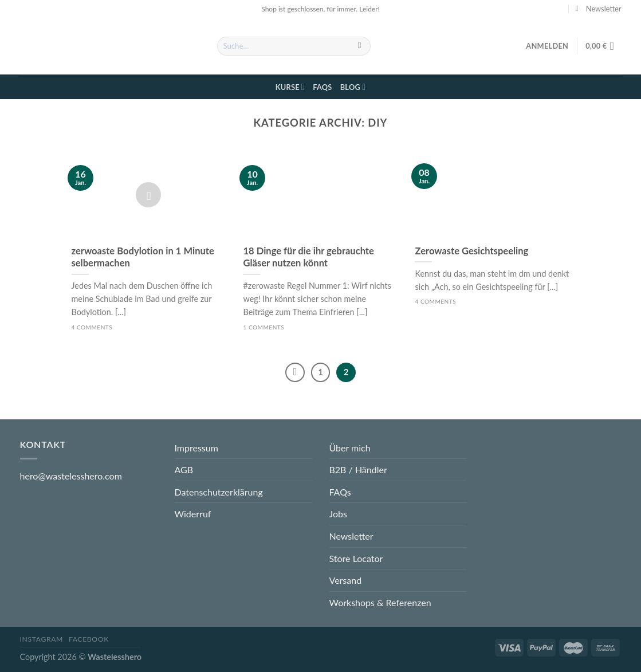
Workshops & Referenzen (380, 602)
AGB (184, 469)
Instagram (42, 639)
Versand (346, 580)
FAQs (322, 87)
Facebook (89, 639)
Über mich (350, 448)
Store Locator (356, 558)
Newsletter (351, 536)
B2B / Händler (358, 469)
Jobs (338, 514)
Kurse (290, 87)
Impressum (196, 448)
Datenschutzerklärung (219, 492)
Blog (353, 87)
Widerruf (193, 514)
